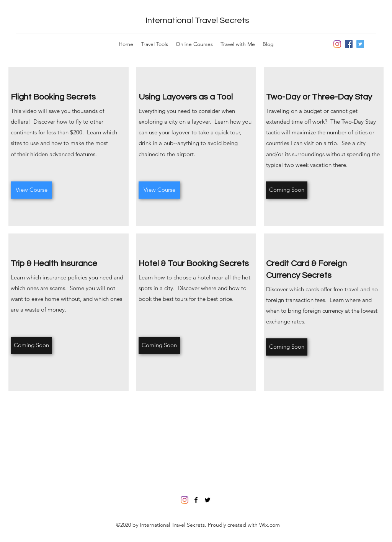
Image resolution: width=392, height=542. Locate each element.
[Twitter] (360, 44)
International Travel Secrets (197, 20)
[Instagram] (337, 44)
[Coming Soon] (287, 190)
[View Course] (31, 190)
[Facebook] (349, 44)
